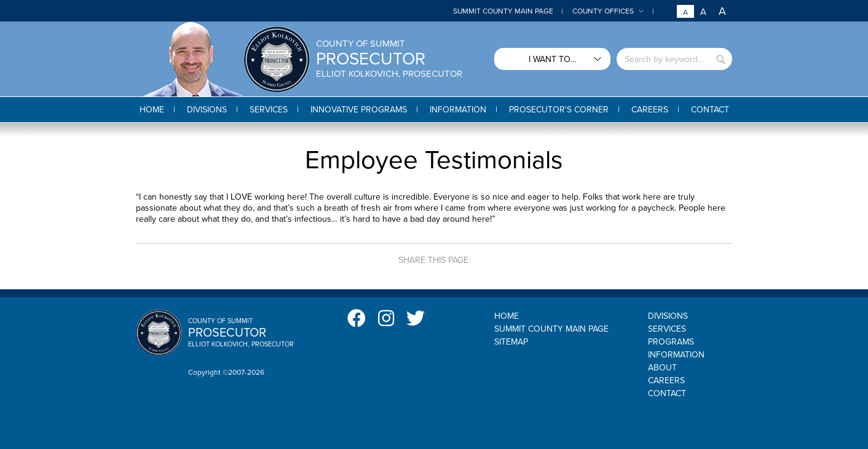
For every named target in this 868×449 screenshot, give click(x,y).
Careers (666, 381)
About (662, 368)
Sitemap (511, 342)
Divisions (668, 316)
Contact (667, 393)
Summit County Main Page (503, 11)
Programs (671, 342)
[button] (207, 110)
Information (676, 355)
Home (507, 316)
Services (667, 329)
